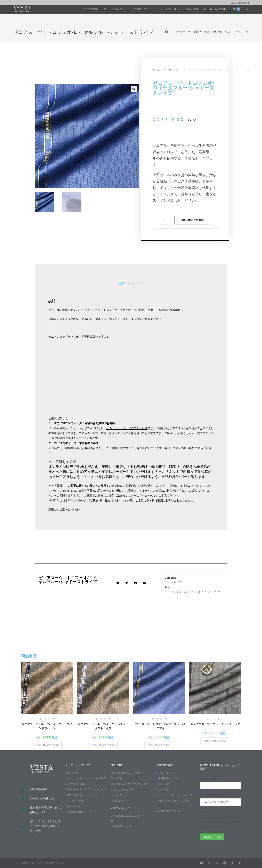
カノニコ (211, 719)
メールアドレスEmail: (214, 795)
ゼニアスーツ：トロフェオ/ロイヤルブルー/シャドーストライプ (212, 32)
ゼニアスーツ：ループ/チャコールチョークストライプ (103, 726)
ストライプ (171, 592)
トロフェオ (194, 592)
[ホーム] (167, 32)
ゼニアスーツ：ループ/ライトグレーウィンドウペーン (47, 726)
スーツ (168, 70)
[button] (134, 89)
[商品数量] (163, 220)
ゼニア (178, 582)
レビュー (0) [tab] (136, 283)
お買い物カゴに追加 (192, 220)
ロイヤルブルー (211, 592)
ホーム (156, 70)
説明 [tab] (122, 283)
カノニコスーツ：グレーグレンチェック (215, 724)
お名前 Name (209, 779)
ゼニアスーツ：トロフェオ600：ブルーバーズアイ (159, 726)
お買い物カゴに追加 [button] (47, 745)
